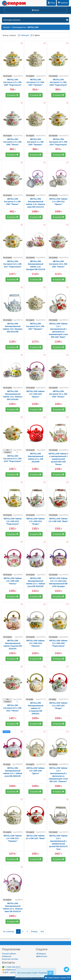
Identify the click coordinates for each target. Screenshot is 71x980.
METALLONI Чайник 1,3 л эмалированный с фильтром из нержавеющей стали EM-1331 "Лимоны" (58, 775)
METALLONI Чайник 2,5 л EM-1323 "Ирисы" (35, 394)
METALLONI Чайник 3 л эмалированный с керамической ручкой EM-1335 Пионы (58, 459)
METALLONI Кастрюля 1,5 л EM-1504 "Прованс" (35, 82)
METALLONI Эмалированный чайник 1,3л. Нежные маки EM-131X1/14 (35, 203)
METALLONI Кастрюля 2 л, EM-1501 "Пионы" (13, 202)
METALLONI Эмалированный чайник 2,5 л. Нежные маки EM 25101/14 (13, 907)
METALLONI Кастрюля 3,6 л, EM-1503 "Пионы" (58, 394)
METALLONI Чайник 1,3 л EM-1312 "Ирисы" (58, 202)
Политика (43, 973)
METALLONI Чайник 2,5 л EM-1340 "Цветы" (35, 771)
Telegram (41, 954)
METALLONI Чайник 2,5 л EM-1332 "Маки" (58, 520)
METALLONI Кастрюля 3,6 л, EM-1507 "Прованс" (36, 326)
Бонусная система (10, 959)
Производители (19, 27)
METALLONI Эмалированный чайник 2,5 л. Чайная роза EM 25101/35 (35, 582)
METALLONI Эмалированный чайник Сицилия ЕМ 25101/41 (13, 645)
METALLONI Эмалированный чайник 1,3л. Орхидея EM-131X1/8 (35, 265)
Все (42, 931)
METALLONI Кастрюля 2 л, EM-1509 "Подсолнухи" (58, 82)
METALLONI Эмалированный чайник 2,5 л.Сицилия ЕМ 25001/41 (35, 708)
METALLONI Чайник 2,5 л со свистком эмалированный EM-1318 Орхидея (58, 582)
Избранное (7, 956)
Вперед (34, 931)
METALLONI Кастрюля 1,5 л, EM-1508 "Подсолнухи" (13, 82)
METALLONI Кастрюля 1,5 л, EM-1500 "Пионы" (13, 142)
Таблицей (25, 35)
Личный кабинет (9, 954)
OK (50, 973)
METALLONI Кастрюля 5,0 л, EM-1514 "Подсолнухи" (13, 459)
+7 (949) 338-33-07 (11, 967)
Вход (51, 3)
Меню (36, 10)
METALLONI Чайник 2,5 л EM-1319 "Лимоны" (35, 643)
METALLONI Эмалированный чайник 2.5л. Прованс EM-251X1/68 (13, 328)
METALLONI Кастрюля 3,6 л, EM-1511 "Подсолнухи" (13, 264)
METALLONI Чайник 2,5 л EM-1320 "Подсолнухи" (58, 643)
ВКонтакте (42, 956)
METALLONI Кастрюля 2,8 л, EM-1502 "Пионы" (58, 264)
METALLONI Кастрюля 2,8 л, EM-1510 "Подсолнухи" (58, 142)
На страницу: (9, 931)
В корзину (13, 95)
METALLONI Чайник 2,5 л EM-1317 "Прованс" (13, 838)
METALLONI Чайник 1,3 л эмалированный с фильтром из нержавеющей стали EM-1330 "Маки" (58, 330)
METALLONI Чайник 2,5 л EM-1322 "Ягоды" (58, 706)
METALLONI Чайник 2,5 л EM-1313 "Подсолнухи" (13, 521)
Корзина (63, 3)
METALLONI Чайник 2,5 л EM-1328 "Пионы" (13, 581)
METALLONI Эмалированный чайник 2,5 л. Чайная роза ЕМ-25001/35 (13, 772)
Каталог (7, 27)
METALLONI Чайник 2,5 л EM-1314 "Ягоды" (35, 521)
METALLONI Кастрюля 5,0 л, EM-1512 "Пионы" (13, 708)
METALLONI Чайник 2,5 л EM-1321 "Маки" (35, 837)
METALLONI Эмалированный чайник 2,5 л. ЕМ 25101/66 (35, 458)
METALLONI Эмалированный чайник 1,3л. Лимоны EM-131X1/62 (13, 395)
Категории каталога (12, 20)
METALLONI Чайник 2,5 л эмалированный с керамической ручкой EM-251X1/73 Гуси (58, 842)
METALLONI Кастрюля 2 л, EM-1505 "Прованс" (35, 142)
